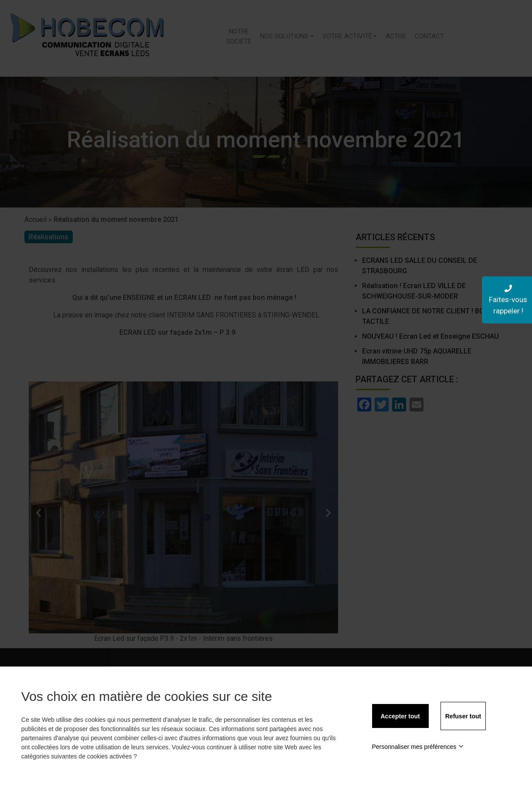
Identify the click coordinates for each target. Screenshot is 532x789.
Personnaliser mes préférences (418, 747)
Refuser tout (463, 716)
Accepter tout (400, 716)
